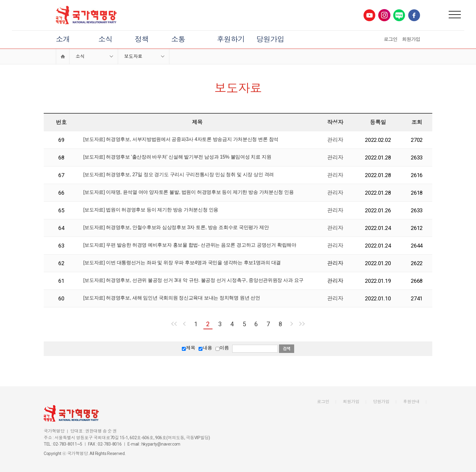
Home (63, 56)
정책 (142, 39)
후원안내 (411, 402)
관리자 (335, 140)
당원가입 (270, 39)
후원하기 (231, 39)
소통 (178, 39)
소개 (63, 39)
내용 (207, 348)
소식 (105, 39)
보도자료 (133, 56)
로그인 (391, 39)
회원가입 (411, 39)
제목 (190, 348)
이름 (224, 348)
